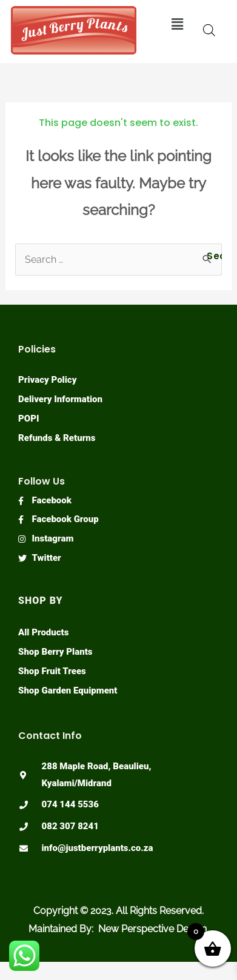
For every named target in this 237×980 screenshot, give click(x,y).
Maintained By (60, 929)
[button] (178, 24)
